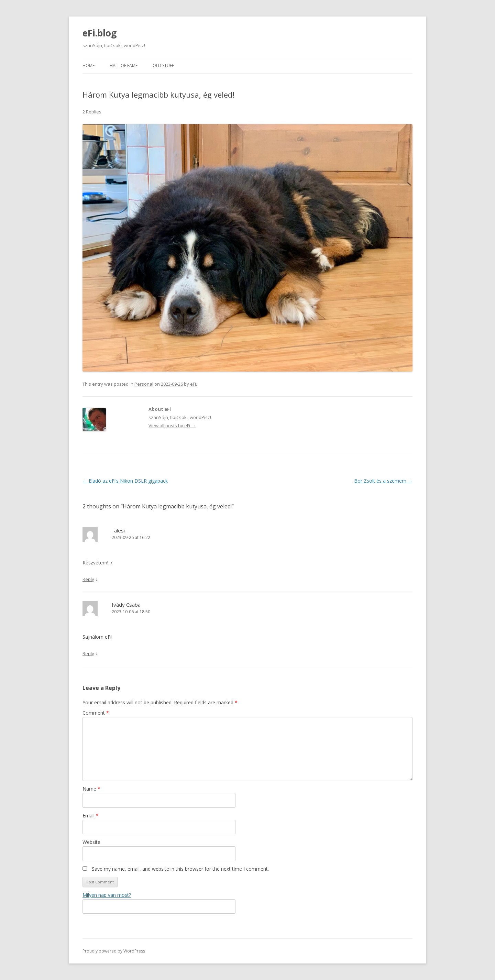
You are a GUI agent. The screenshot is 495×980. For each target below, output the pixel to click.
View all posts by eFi (172, 426)
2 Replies (92, 112)
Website (91, 842)
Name (91, 789)
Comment (96, 713)
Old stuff (163, 65)
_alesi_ (119, 530)
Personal (144, 384)
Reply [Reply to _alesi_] (88, 579)
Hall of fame (124, 65)
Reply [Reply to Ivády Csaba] (88, 653)
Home (89, 65)
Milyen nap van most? (107, 895)
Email (91, 816)
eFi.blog (100, 33)
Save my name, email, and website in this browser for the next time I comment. (180, 869)
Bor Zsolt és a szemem (383, 481)
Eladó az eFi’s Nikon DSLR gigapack (125, 481)
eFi (193, 384)
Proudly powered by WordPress (114, 951)
